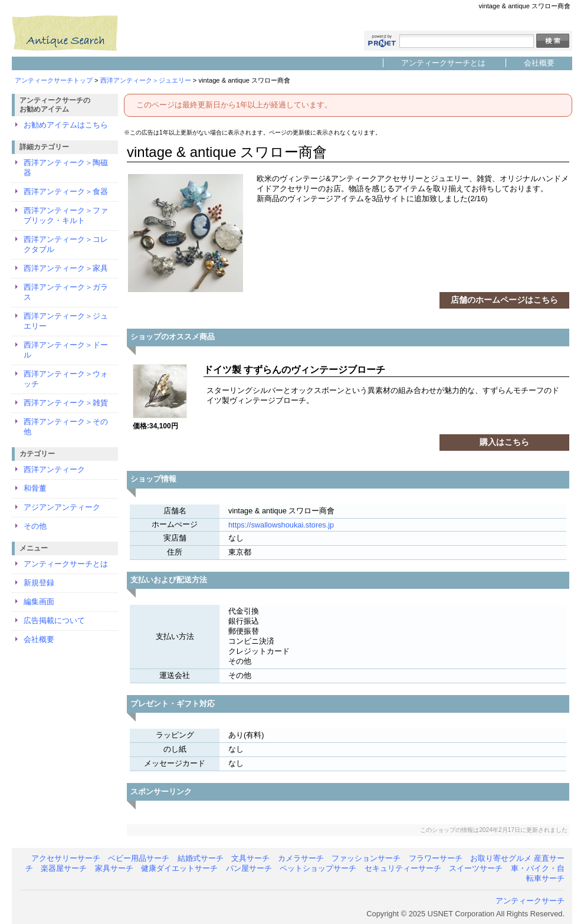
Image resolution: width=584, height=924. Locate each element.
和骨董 (35, 488)
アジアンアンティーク (62, 507)
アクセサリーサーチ (66, 858)
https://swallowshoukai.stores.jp (281, 525)
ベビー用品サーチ (139, 858)
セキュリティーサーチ (403, 868)
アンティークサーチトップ (54, 80)
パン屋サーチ (249, 868)
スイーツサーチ (476, 868)
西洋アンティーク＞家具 (66, 268)
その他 (35, 526)
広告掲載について (54, 620)
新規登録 (39, 583)
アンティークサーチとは (443, 63)
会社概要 (539, 63)
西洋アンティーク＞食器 (66, 191)
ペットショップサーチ (318, 868)
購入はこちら (504, 442)
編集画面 (39, 602)
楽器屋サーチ (64, 868)
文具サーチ (250, 858)
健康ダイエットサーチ (179, 868)
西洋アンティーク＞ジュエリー (146, 80)
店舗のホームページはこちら (504, 300)
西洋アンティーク (54, 469)
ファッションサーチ (366, 858)
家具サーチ (114, 868)
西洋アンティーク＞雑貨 (66, 403)
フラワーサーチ (436, 858)
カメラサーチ (301, 858)
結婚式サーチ (201, 858)
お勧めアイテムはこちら (66, 125)
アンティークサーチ (530, 901)
